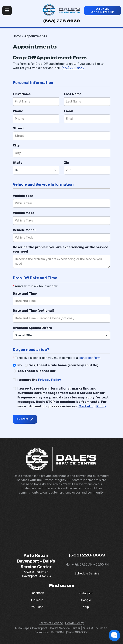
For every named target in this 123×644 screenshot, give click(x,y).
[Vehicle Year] (62, 203)
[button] (114, 635)
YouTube (37, 607)
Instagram (86, 593)
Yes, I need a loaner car (36, 371)
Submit (22, 419)
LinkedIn (37, 600)
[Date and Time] (62, 301)
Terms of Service (51, 623)
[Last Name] (87, 102)
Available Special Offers (32, 328)
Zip (67, 163)
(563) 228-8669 (62, 21)
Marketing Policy (92, 406)
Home (17, 36)
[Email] (87, 119)
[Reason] (62, 261)
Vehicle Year (23, 196)
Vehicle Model (24, 230)
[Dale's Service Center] (61, 10)
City (16, 145)
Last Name (73, 94)
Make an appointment (102, 11)
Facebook (37, 593)
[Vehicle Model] (62, 238)
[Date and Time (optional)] (62, 318)
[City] (62, 153)
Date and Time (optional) (34, 311)
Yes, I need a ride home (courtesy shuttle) (64, 365)
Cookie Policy (75, 623)
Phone (18, 111)
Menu (7, 11)
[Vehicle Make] (62, 221)
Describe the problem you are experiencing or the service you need (61, 249)
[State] (36, 170)
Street (18, 128)
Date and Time (25, 293)
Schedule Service (87, 573)
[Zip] (87, 170)
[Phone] (36, 119)
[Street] (62, 136)
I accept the (39, 380)
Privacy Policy (50, 380)
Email (68, 111)
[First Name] (36, 102)
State (18, 163)
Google (86, 600)
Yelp (86, 607)
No (20, 365)
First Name (22, 94)
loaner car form (90, 358)
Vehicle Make (24, 213)
